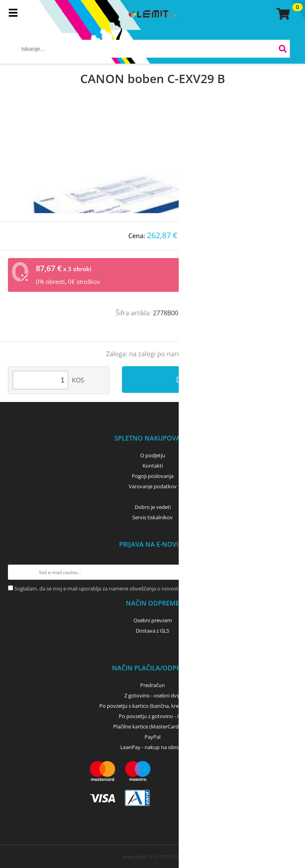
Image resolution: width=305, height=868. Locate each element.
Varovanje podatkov (153, 486)
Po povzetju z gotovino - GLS (152, 716)
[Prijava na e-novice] (290, 572)
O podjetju (153, 455)
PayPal (152, 737)
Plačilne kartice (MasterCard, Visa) (153, 726)
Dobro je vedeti (153, 507)
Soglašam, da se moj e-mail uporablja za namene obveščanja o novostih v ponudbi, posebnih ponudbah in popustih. (151, 588)
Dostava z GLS (152, 631)
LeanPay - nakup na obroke (153, 747)
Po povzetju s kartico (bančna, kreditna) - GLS (152, 706)
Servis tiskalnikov (152, 517)
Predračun (152, 685)
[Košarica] (282, 14)
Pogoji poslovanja (153, 476)
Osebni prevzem (153, 620)
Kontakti (153, 466)
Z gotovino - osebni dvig (152, 695)
